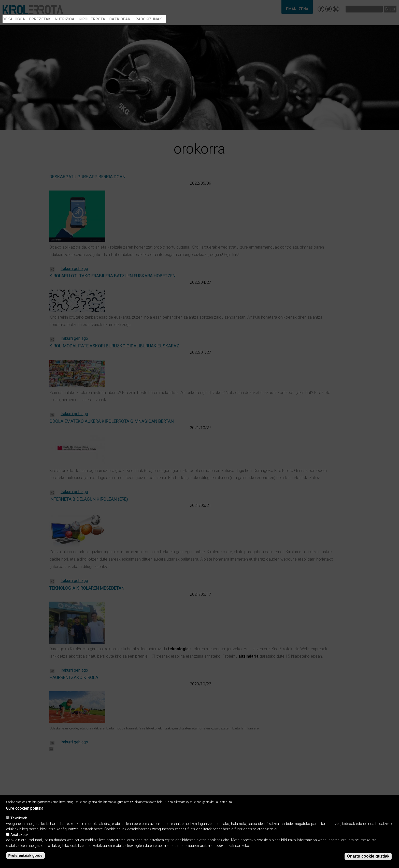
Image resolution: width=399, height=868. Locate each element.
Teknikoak (19, 819)
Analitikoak (19, 836)
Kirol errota (92, 19)
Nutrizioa (65, 19)
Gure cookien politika (25, 809)
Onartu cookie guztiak (368, 857)
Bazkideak (120, 19)
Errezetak (40, 19)
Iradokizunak (148, 19)
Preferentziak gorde (25, 857)
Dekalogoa (14, 19)
